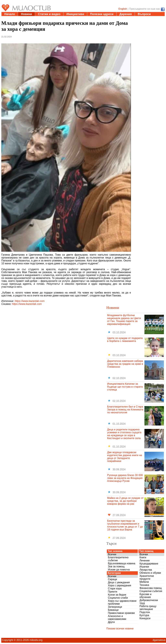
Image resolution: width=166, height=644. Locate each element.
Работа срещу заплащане (148, 608)
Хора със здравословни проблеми (122, 602)
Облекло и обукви (150, 573)
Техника (144, 585)
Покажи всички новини (120, 629)
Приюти (112, 592)
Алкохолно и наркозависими (117, 618)
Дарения (126, 14)
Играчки (144, 567)
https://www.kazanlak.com (30, 301)
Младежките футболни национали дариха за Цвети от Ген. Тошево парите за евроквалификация (124, 320)
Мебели (144, 582)
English (123, 9)
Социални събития (151, 591)
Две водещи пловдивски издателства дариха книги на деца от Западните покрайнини (125, 457)
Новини (26, 14)
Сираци (112, 579)
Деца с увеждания (119, 582)
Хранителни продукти (147, 577)
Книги (143, 557)
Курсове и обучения (145, 596)
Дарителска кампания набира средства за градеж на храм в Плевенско (125, 364)
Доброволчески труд (149, 602)
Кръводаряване (149, 564)
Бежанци (113, 610)
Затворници (115, 607)
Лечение (145, 561)
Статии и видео (49, 14)
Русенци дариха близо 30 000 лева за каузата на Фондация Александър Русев (125, 478)
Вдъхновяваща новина (122, 563)
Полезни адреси (102, 14)
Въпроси (144, 14)
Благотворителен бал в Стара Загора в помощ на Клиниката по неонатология (125, 410)
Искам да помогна (119, 570)
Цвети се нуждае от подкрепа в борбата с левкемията (125, 340)
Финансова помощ (151, 588)
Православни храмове (121, 613)
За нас (9, 18)
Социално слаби (118, 598)
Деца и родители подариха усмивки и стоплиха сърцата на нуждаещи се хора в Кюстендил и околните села (124, 434)
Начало (10, 14)
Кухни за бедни (117, 595)
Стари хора (115, 589)
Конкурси (145, 618)
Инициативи (75, 14)
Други (111, 622)
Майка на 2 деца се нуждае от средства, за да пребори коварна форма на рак (125, 501)
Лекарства (146, 570)
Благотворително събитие (118, 559)
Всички (112, 554)
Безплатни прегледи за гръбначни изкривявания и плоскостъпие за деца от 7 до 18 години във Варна (125, 525)
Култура (144, 615)
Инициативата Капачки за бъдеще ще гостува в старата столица (125, 387)
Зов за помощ (116, 566)
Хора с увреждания (119, 585)
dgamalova (159, 640)
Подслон (145, 612)
